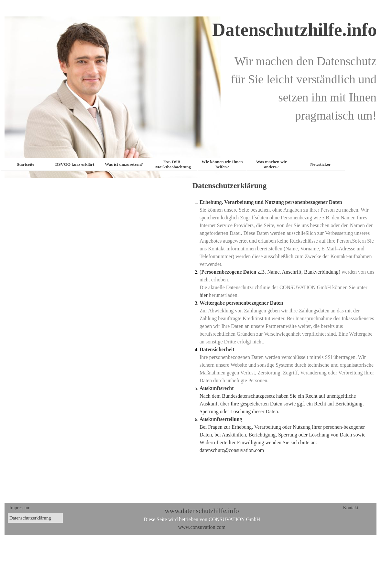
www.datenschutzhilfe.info (202, 511)
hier (204, 295)
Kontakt (350, 508)
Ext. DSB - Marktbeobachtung (173, 164)
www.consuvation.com (202, 527)
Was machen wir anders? (272, 164)
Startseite (26, 164)
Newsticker (321, 164)
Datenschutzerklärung (30, 518)
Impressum (20, 508)
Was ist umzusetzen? (124, 164)
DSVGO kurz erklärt (75, 164)
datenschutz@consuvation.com (232, 450)
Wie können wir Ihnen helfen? (222, 164)
